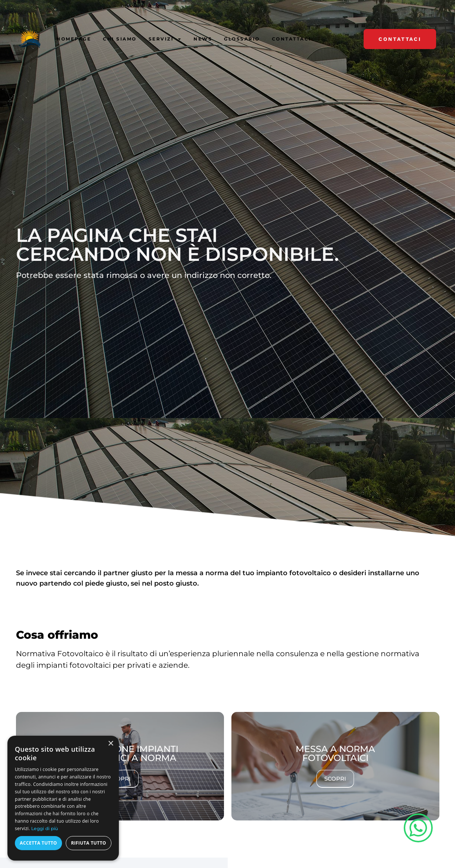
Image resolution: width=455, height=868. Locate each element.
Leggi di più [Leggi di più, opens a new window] (45, 828)
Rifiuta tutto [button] (89, 843)
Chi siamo (120, 39)
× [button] (110, 744)
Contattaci (292, 39)
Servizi (165, 39)
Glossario (242, 39)
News (203, 39)
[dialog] (63, 798)
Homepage (74, 39)
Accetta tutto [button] (38, 843)
